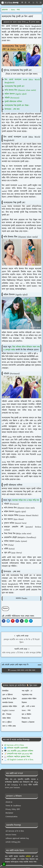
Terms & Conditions (13, 806)
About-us (9, 802)
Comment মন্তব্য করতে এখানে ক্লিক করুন (22, 670)
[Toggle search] (37, 3)
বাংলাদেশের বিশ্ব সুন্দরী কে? (15, 86)
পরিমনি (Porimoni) (12, 98)
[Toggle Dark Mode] (33, 3)
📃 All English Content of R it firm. (19, 760)
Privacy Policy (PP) (13, 809)
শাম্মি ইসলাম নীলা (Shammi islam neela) (20, 90)
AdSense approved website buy (17, 838)
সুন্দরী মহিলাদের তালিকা (13, 102)
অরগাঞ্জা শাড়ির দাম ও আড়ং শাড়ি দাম (26, 500)
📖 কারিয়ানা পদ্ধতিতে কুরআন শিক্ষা (17, 757)
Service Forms (11, 835)
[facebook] (29, 3)
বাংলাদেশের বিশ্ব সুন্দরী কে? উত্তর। (17, 105)
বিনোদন (5, 609)
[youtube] (22, 3)
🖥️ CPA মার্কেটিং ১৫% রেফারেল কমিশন (19, 751)
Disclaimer (9, 813)
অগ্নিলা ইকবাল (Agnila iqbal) (16, 94)
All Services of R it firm (14, 745)
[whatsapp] (26, 3)
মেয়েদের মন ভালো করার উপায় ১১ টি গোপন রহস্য (21, 22)
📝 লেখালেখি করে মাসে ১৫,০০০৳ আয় (18, 754)
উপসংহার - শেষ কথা (12, 109)
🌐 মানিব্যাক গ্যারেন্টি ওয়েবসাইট (16, 748)
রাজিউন (28, 856)
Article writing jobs (13, 842)
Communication (12, 817)
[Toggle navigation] (41, 3)
